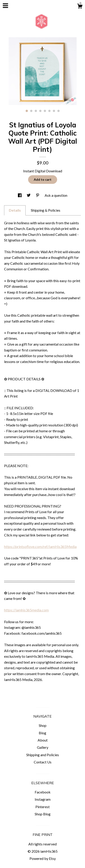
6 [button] (49, 111)
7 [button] (54, 111)
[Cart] (80, 7)
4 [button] (40, 111)
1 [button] (27, 111)
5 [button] (45, 111)
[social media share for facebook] (20, 195)
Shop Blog (43, 814)
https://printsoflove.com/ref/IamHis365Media (40, 546)
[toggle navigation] (5, 6)
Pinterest (42, 807)
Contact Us (43, 762)
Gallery (43, 747)
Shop (43, 725)
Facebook (43, 792)
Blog (42, 733)
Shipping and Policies (43, 755)
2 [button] (31, 111)
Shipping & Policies (46, 210)
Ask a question (56, 195)
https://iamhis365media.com (26, 610)
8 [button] (58, 111)
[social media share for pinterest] (38, 195)
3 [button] (36, 111)
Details (15, 210)
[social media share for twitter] (29, 195)
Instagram (43, 799)
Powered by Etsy (43, 858)
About (43, 740)
